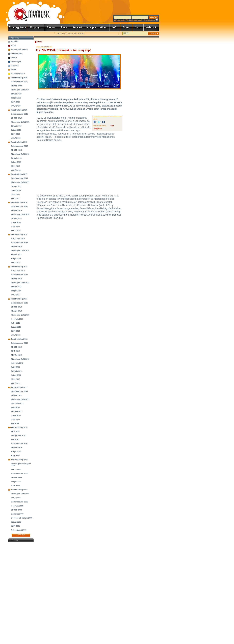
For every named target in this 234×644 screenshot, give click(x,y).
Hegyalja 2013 (17, 319)
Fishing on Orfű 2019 (20, 122)
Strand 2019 (16, 126)
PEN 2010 (15, 431)
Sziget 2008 (16, 522)
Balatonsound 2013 (20, 303)
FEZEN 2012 (16, 355)
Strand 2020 (16, 94)
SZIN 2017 (16, 194)
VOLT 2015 (16, 263)
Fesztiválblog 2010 (19, 427)
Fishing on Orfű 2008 (20, 494)
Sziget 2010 (16, 452)
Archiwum (21, 535)
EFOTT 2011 (16, 395)
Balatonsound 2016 (20, 206)
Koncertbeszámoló (19, 50)
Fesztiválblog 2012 (19, 339)
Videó (103, 27)
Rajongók (64, 27)
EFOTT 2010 (16, 448)
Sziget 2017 (16, 190)
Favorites (15, 34)
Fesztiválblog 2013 (19, 299)
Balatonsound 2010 (20, 444)
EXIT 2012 (15, 351)
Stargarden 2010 (18, 435)
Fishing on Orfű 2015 (20, 251)
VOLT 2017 (16, 198)
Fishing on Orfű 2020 (20, 90)
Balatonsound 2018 (20, 146)
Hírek (35, 27)
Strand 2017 (16, 186)
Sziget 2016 (16, 222)
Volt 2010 (15, 439)
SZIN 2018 (16, 166)
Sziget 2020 (16, 98)
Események (16, 62)
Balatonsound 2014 (20, 275)
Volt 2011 (15, 423)
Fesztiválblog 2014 (19, 267)
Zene (91, 27)
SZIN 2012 (16, 379)
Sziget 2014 (16, 291)
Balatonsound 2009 (20, 474)
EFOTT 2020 (16, 86)
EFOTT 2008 (16, 510)
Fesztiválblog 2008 (19, 490)
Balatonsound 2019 (20, 114)
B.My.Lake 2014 (18, 271)
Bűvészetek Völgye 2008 (22, 518)
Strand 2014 (16, 287)
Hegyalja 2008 (17, 506)
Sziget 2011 (16, 415)
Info (115, 27)
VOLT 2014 (16, 295)
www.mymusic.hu (29, 11)
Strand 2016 (16, 218)
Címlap (18, 27)
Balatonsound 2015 (20, 243)
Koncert (77, 27)
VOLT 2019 (16, 138)
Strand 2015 (16, 255)
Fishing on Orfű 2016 (20, 214)
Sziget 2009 (16, 482)
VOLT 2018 (16, 170)
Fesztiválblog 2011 (19, 387)
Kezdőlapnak (30, 34)
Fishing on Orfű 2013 (20, 315)
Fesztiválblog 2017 (19, 174)
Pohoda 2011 (17, 411)
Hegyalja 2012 (17, 363)
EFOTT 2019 (16, 118)
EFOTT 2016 (16, 210)
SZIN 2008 (16, 526)
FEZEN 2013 (16, 311)
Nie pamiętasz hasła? (134, 20)
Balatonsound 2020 (20, 82)
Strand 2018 (16, 158)
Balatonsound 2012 (20, 343)
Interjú (14, 58)
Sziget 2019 (16, 130)
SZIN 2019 (16, 134)
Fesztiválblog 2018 (19, 142)
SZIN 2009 (16, 486)
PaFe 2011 (16, 407)
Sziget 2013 (16, 327)
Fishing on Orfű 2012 (20, 359)
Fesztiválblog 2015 (19, 234)
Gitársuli (15, 66)
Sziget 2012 (16, 375)
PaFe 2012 (16, 367)
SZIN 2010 (16, 456)
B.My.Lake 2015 (18, 239)
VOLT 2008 (16, 498)
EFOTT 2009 (16, 478)
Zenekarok (51, 27)
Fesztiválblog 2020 (19, 78)
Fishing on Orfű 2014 (20, 283)
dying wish (98, 129)
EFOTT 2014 (16, 279)
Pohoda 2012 (17, 371)
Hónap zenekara (18, 74)
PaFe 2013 (16, 323)
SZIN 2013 (16, 331)
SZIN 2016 (16, 226)
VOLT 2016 (16, 230)
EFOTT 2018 (16, 150)
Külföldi (15, 42)
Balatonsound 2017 (20, 178)
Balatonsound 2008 (20, 502)
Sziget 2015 (16, 259)
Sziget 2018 (16, 162)
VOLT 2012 (16, 383)
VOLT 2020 (16, 106)
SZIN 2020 (16, 102)
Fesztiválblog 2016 (19, 202)
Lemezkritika (17, 54)
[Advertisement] (21, 593)
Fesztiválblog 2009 (19, 460)
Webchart (151, 27)
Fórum (126, 27)
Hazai (14, 46)
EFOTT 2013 (16, 307)
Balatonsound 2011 (20, 391)
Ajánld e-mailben (44, 34)
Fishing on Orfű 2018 (20, 154)
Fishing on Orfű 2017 (20, 182)
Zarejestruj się (119, 20)
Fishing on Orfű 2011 (20, 399)
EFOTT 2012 (16, 347)
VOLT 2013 (16, 335)
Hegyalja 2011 (17, 403)
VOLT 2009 (16, 470)
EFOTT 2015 (16, 247)
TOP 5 (14, 70)
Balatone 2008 (17, 514)
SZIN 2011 (16, 419)
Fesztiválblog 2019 (19, 110)
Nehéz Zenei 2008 (19, 530)
